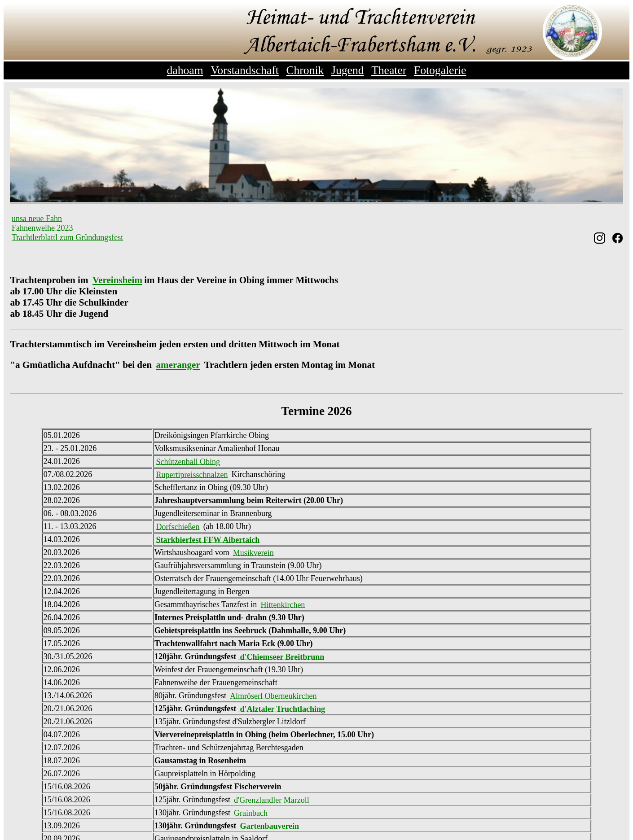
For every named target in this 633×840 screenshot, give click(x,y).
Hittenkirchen (283, 604)
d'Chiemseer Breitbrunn (281, 656)
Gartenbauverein (269, 826)
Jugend (348, 70)
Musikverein (253, 552)
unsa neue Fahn (37, 218)
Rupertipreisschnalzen (192, 474)
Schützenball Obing (188, 461)
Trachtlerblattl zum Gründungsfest (67, 237)
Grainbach (251, 813)
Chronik (305, 70)
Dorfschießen (178, 526)
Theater (389, 70)
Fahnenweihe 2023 (42, 227)
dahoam (185, 70)
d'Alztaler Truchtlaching (281, 709)
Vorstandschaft (245, 70)
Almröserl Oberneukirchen (273, 696)
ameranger (178, 365)
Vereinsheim (117, 280)
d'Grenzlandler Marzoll (272, 800)
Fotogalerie (440, 70)
